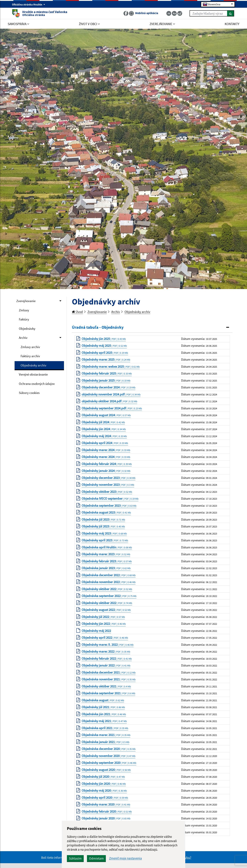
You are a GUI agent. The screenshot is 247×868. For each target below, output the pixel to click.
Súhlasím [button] (75, 858)
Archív (23, 338)
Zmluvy (24, 310)
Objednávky (27, 329)
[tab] (152, 327)
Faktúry (24, 319)
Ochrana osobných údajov (37, 384)
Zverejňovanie (26, 301)
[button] (152, 327)
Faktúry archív (30, 356)
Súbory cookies (29, 393)
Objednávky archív (33, 365)
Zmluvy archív (30, 347)
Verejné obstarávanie (33, 374)
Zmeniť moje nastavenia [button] (125, 858)
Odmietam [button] (96, 858)
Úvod (77, 312)
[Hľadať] (231, 13)
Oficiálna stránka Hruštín (29, 4)
